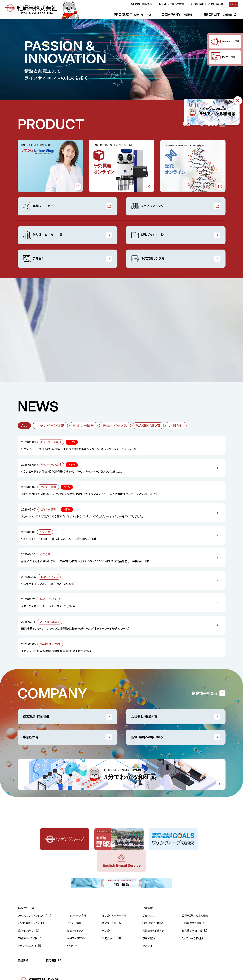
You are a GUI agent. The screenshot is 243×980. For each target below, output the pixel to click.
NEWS (142, 4)
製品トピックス (115, 425)
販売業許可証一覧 (192, 908)
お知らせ (176, 425)
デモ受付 (34, 259)
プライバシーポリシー (214, 959)
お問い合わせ (166, 959)
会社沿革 (148, 923)
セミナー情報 (83, 425)
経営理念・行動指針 (36, 717)
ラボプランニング (147, 206)
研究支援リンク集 (148, 259)
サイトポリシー (188, 959)
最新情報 (23, 938)
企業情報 (148, 886)
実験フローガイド (39, 206)
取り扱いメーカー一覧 (43, 235)
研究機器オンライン (29, 901)
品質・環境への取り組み (147, 737)
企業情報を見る (205, 693)
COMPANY (178, 15)
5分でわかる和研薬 (193, 916)
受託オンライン (26, 908)
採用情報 (51, 938)
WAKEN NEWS (148, 425)
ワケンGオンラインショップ (32, 893)
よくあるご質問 (144, 959)
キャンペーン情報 (50, 425)
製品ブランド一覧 (147, 235)
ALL (24, 425)
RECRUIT (218, 15)
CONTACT (207, 4)
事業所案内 (31, 737)
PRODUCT (132, 15)
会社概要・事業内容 (144, 717)
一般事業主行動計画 (193, 901)
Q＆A (172, 4)
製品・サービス (26, 886)
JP (232, 4)
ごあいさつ (148, 893)
